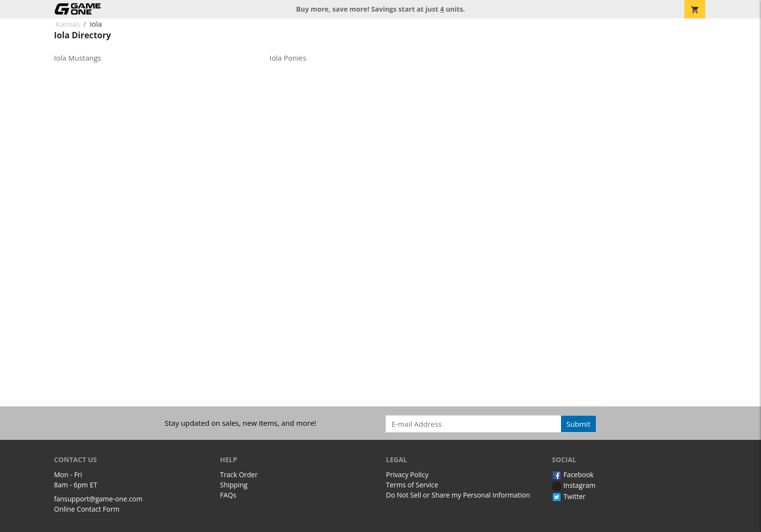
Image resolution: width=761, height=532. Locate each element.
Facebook (573, 475)
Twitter (569, 496)
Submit (579, 424)
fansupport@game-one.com (98, 499)
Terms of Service (412, 485)
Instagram (574, 485)
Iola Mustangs (77, 58)
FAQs (228, 495)
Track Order (239, 475)
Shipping (234, 485)
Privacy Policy (407, 475)
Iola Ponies (288, 58)
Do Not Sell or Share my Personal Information (458, 495)
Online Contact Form (87, 509)
